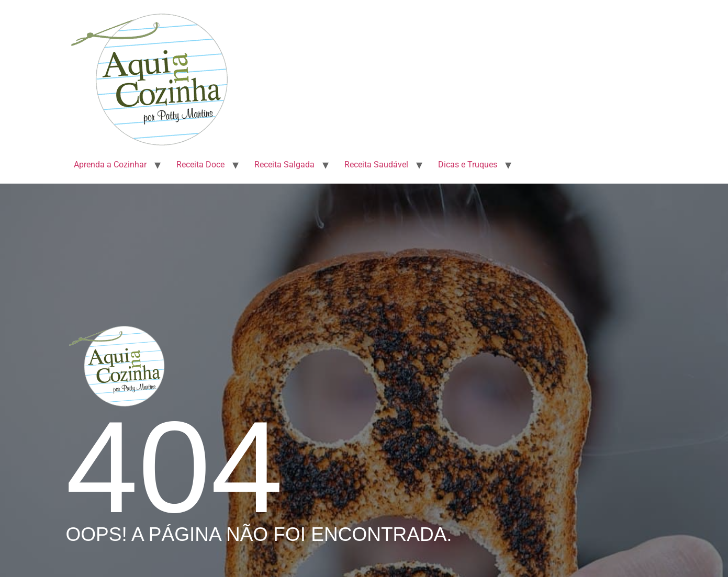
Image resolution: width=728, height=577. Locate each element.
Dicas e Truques (468, 165)
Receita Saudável (376, 165)
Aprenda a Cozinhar (110, 165)
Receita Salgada (284, 165)
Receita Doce (200, 165)
